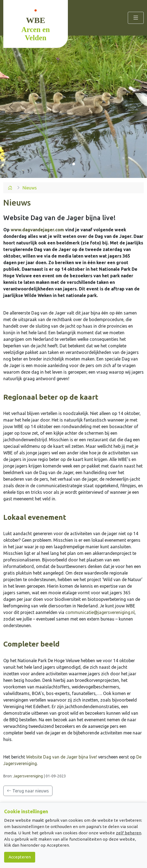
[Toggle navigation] (136, 18)
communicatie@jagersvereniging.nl (100, 612)
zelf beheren (129, 833)
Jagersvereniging (28, 776)
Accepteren (20, 857)
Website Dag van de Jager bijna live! (62, 757)
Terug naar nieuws (28, 791)
